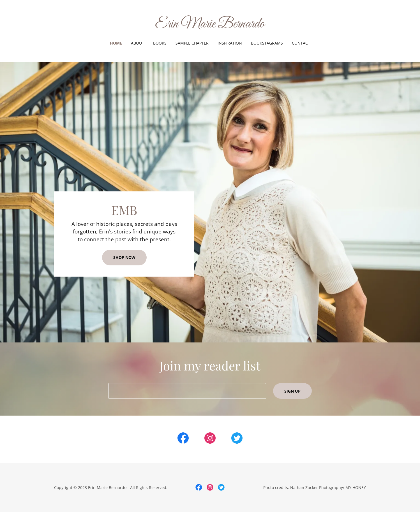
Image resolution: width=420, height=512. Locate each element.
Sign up (292, 391)
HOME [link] (116, 43)
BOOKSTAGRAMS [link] (267, 43)
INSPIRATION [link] (230, 43)
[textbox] (187, 391)
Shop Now (124, 257)
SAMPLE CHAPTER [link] (192, 43)
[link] (210, 26)
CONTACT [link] (301, 43)
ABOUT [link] (138, 43)
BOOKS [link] (160, 43)
